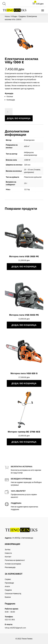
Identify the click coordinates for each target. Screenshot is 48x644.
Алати (7, 586)
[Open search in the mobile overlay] (4, 4)
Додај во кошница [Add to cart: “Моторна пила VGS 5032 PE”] (24, 325)
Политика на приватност (15, 560)
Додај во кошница (19, 118)
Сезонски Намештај (13, 593)
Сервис (8, 579)
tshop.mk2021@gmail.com (15, 628)
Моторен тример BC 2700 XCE (24, 432)
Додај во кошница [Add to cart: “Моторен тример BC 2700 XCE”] (24, 442)
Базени (8, 597)
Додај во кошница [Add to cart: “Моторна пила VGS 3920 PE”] (24, 267)
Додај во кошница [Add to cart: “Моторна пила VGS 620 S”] (24, 383)
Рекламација (10, 567)
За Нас (8, 549)
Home (7, 16)
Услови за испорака (13, 564)
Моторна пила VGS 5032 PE (24, 315)
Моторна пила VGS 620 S (24, 373)
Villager (14, 16)
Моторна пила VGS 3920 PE (24, 256)
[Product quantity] (9, 112)
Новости (8, 553)
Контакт (8, 557)
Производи (9, 583)
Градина (22, 16)
